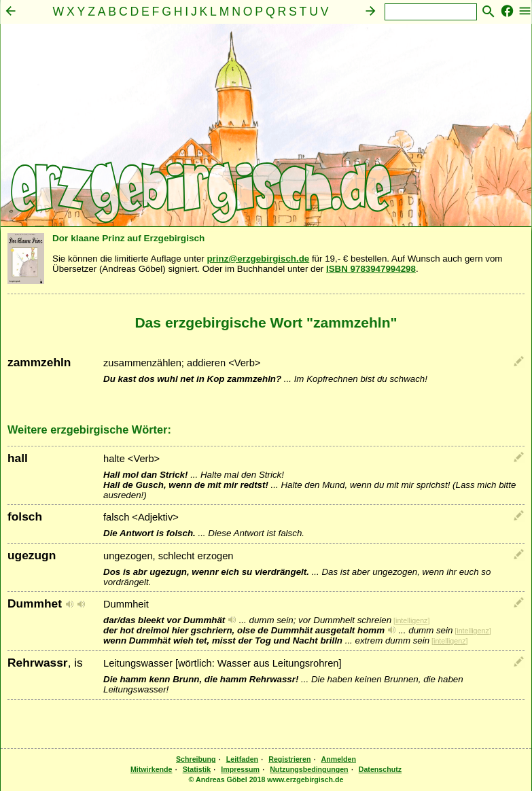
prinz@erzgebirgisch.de (258, 259)
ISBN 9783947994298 (371, 269)
